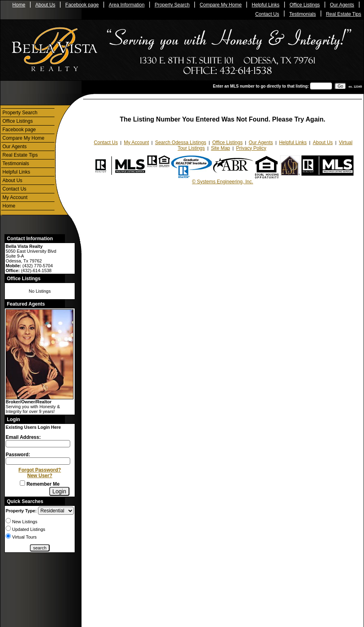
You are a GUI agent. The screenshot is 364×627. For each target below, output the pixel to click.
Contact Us (267, 14)
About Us (45, 5)
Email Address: (23, 437)
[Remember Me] (22, 483)
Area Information (127, 5)
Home (19, 5)
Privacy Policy (251, 148)
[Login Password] (38, 461)
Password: (18, 455)
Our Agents (342, 5)
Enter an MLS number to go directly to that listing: (261, 86)
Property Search (172, 5)
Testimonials (303, 14)
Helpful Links (266, 5)
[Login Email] (38, 444)
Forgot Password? (40, 470)
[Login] (59, 491)
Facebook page (82, 5)
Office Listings (304, 5)
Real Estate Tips (344, 14)
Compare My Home (221, 5)
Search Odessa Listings (181, 143)
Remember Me (40, 484)
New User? (40, 476)
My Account (15, 197)
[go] (340, 86)
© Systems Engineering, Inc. (223, 182)
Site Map (221, 148)
